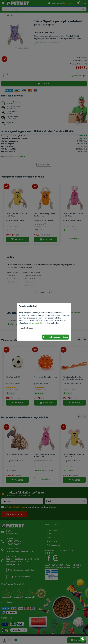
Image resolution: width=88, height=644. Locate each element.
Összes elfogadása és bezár (56, 337)
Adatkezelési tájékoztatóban (39, 323)
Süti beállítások (27, 328)
